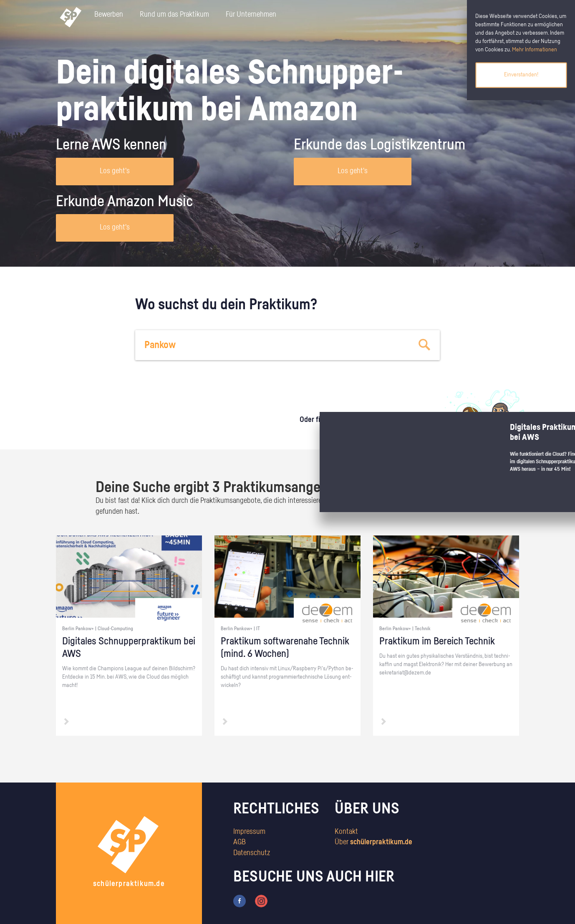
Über (373, 842)
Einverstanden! (521, 75)
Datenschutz (252, 853)
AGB (240, 842)
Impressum (249, 832)
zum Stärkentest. (395, 428)
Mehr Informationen (535, 50)
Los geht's (115, 171)
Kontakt (346, 832)
